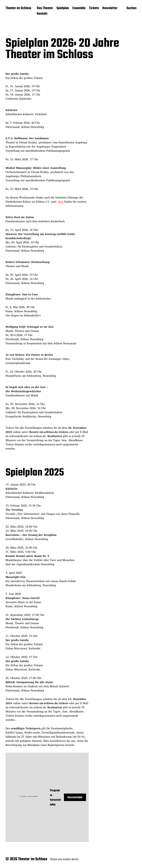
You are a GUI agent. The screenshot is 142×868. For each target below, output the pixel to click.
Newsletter (110, 8)
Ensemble (79, 8)
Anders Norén (71, 859)
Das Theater (45, 8)
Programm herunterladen (55, 798)
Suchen (131, 8)
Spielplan (63, 8)
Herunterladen (75, 797)
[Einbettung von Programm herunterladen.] (29, 796)
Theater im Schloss (18, 8)
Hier (61, 202)
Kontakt (42, 14)
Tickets (94, 8)
